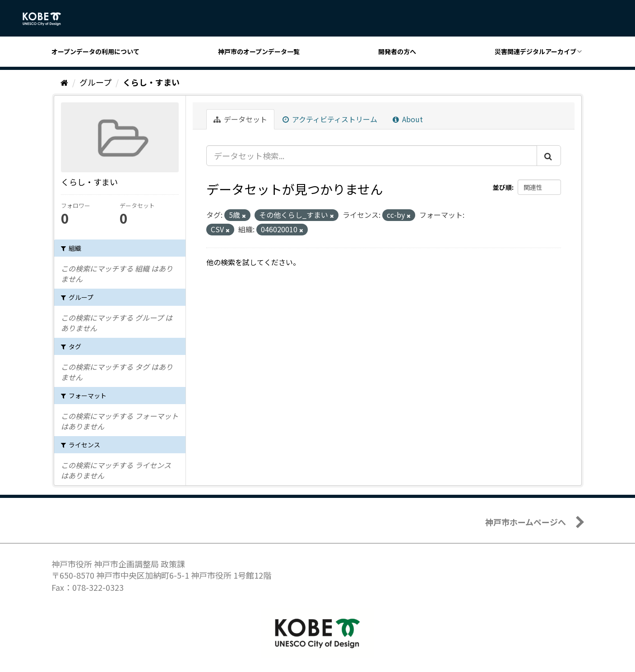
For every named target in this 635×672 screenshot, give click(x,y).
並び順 (502, 187)
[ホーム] (64, 82)
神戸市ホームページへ (526, 522)
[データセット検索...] (372, 156)
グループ (95, 82)
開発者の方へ (397, 51)
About (408, 119)
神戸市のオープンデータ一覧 (259, 51)
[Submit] (549, 156)
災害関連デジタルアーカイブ (535, 51)
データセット (240, 119)
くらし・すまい (151, 82)
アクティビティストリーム (330, 119)
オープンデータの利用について (95, 51)
